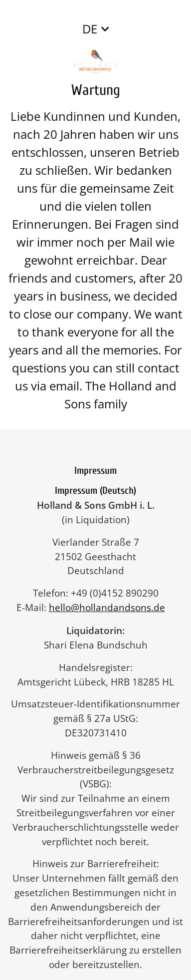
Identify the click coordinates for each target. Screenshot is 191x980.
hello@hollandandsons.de (112, 607)
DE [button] (90, 29)
